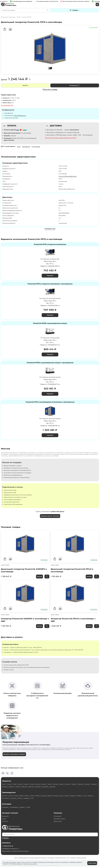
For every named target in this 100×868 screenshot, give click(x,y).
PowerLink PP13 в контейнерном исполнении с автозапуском (50, 402)
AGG (10, 796)
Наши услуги (58, 821)
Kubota (56, 796)
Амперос (26, 798)
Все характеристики (7, 105)
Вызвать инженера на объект (14, 754)
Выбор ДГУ (6, 816)
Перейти (50, 276)
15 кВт (15, 784)
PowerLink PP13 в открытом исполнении (50, 244)
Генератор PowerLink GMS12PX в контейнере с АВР (25, 620)
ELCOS (16, 796)
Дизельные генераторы (8, 17)
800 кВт (25, 787)
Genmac (5, 796)
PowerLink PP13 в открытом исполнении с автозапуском (50, 284)
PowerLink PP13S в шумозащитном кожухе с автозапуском (50, 363)
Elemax (50, 796)
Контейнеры (14, 807)
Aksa (66, 796)
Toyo (62, 796)
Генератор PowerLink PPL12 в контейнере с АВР (73, 620)
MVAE (38, 796)
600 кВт (11, 787)
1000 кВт (38, 787)
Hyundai (13, 798)
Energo (43, 796)
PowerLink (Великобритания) (68, 176)
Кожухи (22, 807)
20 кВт (20, 784)
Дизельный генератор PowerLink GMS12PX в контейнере (24, 570)
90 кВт (62, 784)
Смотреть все (50, 229)
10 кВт (19, 17)
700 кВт (18, 787)
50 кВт (38, 784)
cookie (5, 864)
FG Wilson (79, 796)
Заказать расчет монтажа (50, 516)
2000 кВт (45, 787)
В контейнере (36, 146)
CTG (32, 798)
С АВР (28, 807)
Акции (4, 819)
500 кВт (5, 787)
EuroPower (6, 798)
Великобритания (20, 115)
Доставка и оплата (59, 819)
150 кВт (74, 784)
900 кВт (31, 787)
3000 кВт (53, 787)
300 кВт (87, 784)
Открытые (5, 807)
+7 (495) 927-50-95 (8, 846)
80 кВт (56, 784)
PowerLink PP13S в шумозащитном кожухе (50, 323)
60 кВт (44, 784)
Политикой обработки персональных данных (23, 864)
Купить (25, 85)
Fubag (72, 796)
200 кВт (80, 784)
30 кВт (26, 784)
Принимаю (92, 863)
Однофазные (26, 146)
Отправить (5, 838)
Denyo (20, 798)
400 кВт (94, 784)
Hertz (32, 796)
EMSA (21, 796)
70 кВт (50, 784)
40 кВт (32, 784)
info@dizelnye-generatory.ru (11, 849)
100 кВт (68, 784)
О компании (57, 816)
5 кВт (4, 784)
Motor (27, 796)
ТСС (85, 796)
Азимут (90, 796)
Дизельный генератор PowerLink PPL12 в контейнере (72, 570)
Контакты (5, 821)
